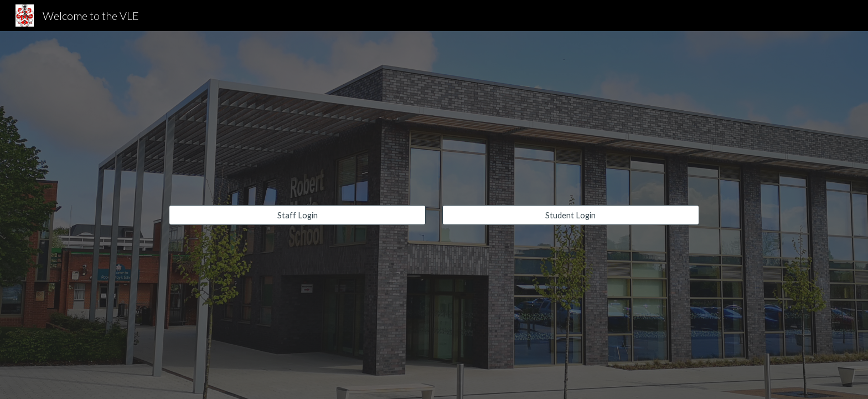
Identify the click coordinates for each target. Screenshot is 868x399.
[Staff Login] (297, 215)
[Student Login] (571, 215)
